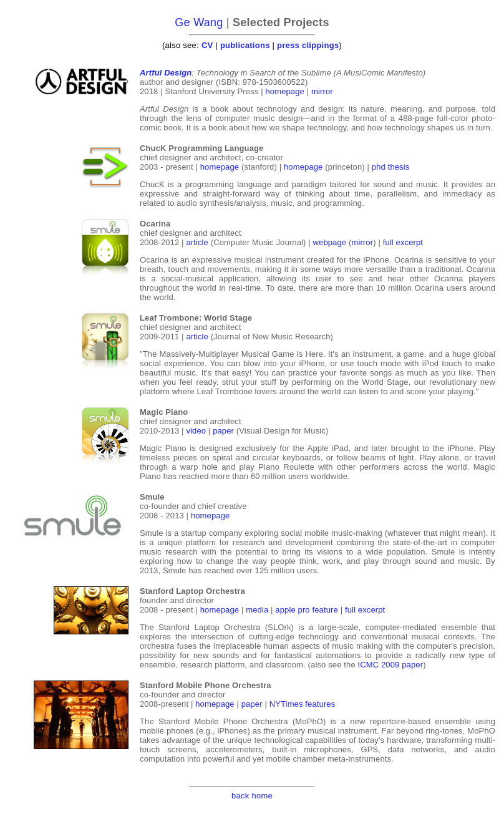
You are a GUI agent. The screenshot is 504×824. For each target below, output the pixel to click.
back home (252, 796)
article (197, 242)
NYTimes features (303, 704)
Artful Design (166, 73)
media (257, 610)
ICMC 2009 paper (391, 665)
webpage (330, 242)
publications (245, 45)
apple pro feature (307, 610)
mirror (322, 91)
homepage (285, 91)
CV (207, 45)
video (196, 431)
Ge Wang (199, 22)
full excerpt (403, 242)
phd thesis (391, 167)
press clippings (308, 45)
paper (223, 431)
